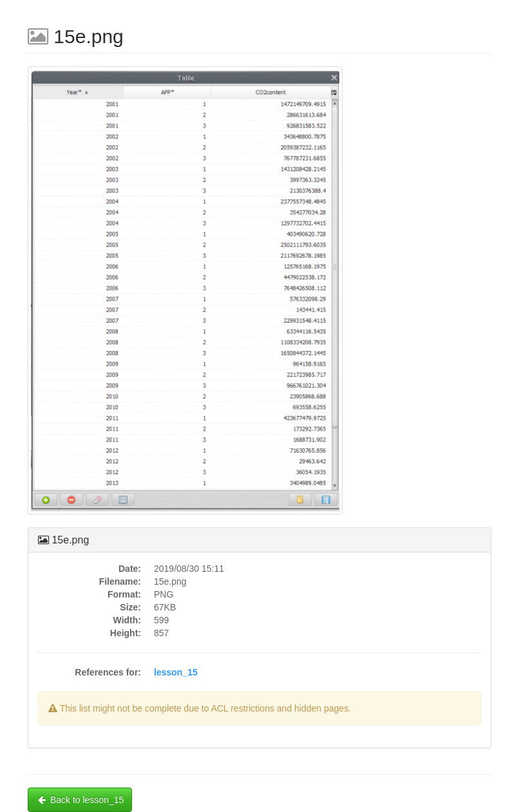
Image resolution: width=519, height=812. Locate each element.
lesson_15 (176, 672)
